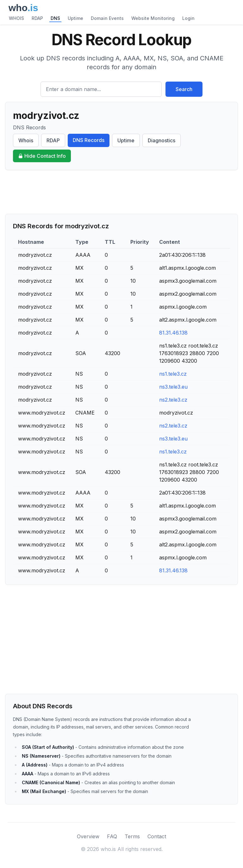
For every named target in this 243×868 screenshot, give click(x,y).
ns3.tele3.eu (173, 387)
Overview (88, 836)
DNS (55, 18)
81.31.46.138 (173, 333)
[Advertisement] (121, 192)
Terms (132, 836)
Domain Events (107, 18)
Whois (26, 140)
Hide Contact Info (42, 156)
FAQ (112, 836)
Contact (157, 836)
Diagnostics (162, 140)
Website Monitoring (153, 18)
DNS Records (89, 140)
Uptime (75, 18)
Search (184, 89)
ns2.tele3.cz (173, 400)
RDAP (37, 18)
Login (188, 18)
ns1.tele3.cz (173, 374)
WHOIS (16, 18)
